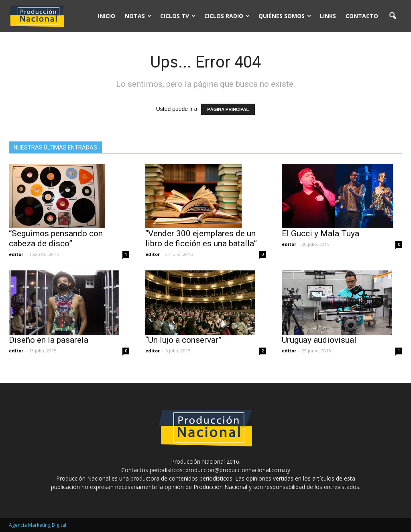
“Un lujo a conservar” (183, 340)
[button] (393, 16)
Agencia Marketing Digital (38, 525)
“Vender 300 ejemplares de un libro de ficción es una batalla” (201, 238)
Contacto (362, 16)
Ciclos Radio (227, 16)
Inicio (107, 16)
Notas (138, 16)
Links (328, 16)
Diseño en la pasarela (49, 340)
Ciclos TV (178, 16)
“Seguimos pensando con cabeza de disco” (56, 238)
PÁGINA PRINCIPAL (228, 109)
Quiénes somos (285, 16)
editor (16, 254)
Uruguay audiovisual (319, 340)
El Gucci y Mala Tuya (320, 233)
